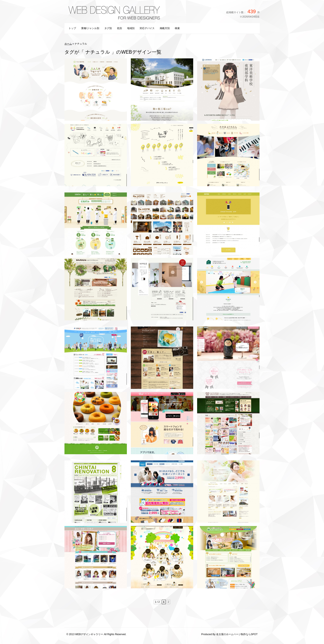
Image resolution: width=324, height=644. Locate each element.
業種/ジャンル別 (90, 28)
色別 (119, 28)
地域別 (131, 28)
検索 (177, 28)
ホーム (68, 44)
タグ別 (108, 28)
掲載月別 (165, 28)
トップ (72, 28)
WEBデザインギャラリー (89, 634)
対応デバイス (147, 28)
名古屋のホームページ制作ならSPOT (237, 634)
